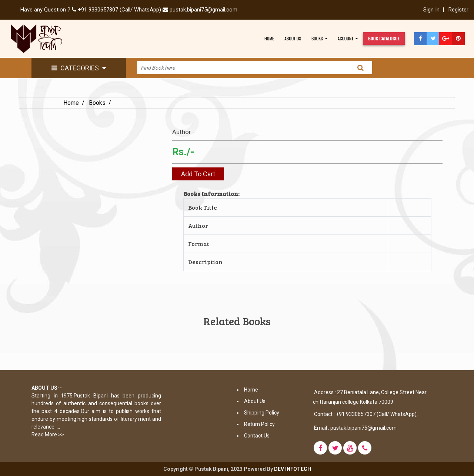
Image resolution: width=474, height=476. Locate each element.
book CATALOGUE (384, 38)
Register (458, 10)
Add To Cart (198, 174)
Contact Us (257, 436)
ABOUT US (293, 38)
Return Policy (259, 424)
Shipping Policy (262, 413)
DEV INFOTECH (293, 469)
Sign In (431, 10)
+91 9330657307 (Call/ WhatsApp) (119, 10)
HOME (269, 38)
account (346, 38)
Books (97, 103)
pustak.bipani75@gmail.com (203, 10)
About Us (255, 401)
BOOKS (318, 38)
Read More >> (48, 435)
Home (71, 103)
